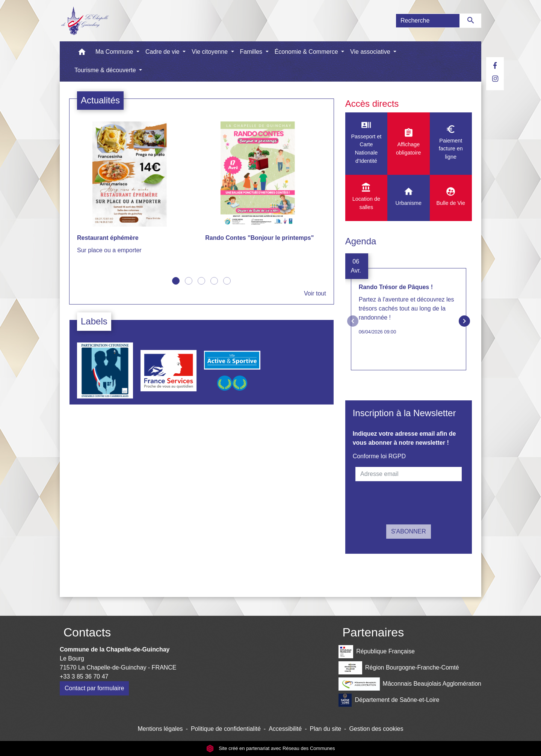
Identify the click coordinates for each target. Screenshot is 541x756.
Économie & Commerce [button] (307, 52)
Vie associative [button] (371, 52)
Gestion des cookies (376, 729)
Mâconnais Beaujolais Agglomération (410, 684)
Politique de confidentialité (226, 729)
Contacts (87, 632)
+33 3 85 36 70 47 (84, 676)
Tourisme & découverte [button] (106, 70)
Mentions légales (160, 729)
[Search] (428, 21)
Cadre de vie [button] (163, 52)
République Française (376, 652)
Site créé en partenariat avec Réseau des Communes (271, 748)
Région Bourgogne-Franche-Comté (399, 668)
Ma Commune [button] (115, 52)
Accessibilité (285, 729)
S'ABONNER (409, 531)
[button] (82, 54)
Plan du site (325, 729)
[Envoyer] (471, 21)
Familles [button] (252, 52)
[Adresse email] (408, 474)
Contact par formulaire (94, 688)
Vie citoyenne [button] (210, 52)
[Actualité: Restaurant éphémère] (137, 192)
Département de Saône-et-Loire (389, 700)
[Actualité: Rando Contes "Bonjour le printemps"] (265, 187)
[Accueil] (85, 21)
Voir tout (315, 293)
